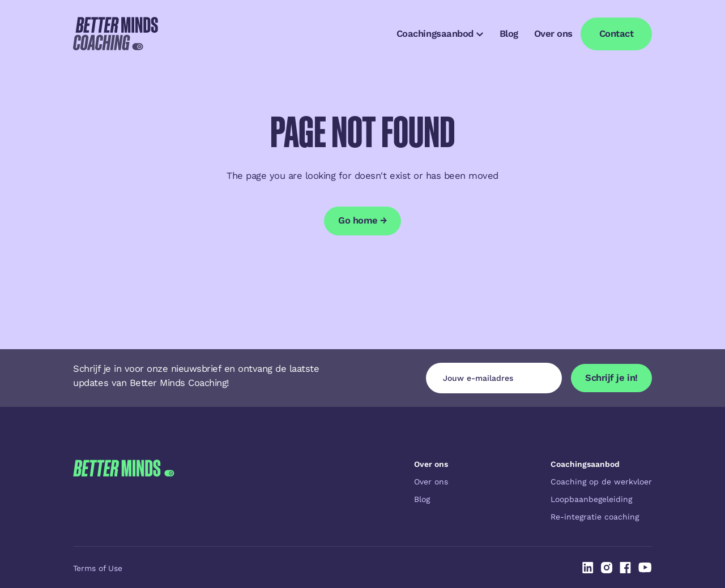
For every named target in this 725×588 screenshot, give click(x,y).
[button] (440, 34)
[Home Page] (116, 34)
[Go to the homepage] (123, 490)
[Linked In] (588, 568)
